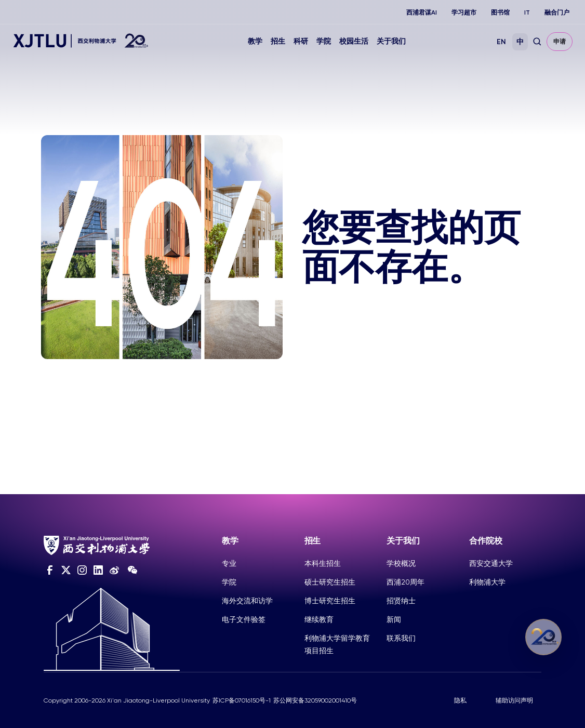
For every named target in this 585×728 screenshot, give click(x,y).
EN (501, 42)
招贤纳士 (401, 601)
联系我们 (401, 638)
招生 (278, 41)
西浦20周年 (405, 582)
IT (527, 12)
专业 (229, 563)
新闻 (394, 619)
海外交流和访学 (247, 601)
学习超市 (464, 12)
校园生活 (354, 41)
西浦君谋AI (422, 12)
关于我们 (391, 41)
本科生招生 (323, 563)
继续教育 (319, 619)
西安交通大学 (491, 563)
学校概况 (401, 563)
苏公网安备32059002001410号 (315, 700)
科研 (301, 41)
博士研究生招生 (330, 601)
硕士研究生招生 (330, 582)
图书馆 (500, 12)
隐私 (460, 700)
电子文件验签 (244, 619)
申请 (560, 42)
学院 (324, 41)
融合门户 (557, 12)
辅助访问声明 (514, 700)
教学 (255, 41)
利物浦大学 (487, 582)
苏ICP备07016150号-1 (242, 700)
